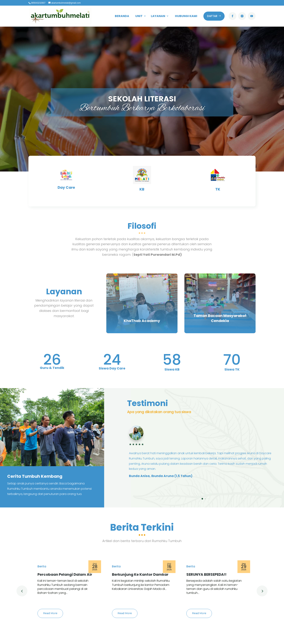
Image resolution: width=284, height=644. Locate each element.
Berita (42, 566)
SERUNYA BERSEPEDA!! (206, 574)
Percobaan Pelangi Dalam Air (65, 574)
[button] (202, 499)
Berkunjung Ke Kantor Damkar (140, 574)
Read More (50, 613)
